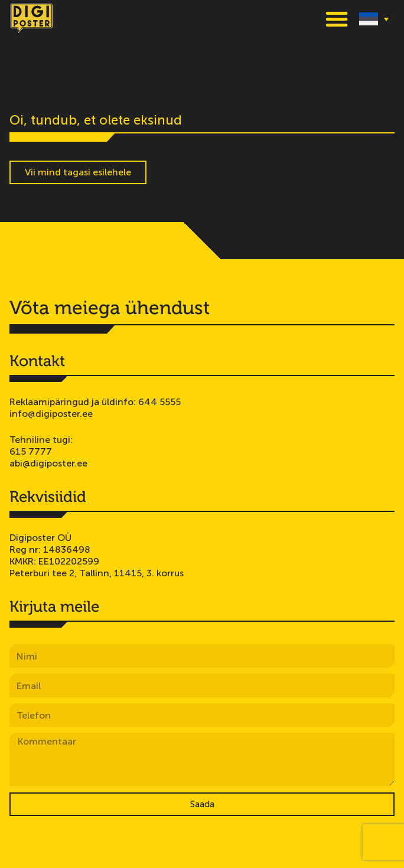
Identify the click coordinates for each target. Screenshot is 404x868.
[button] (337, 19)
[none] (374, 19)
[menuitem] (374, 19)
